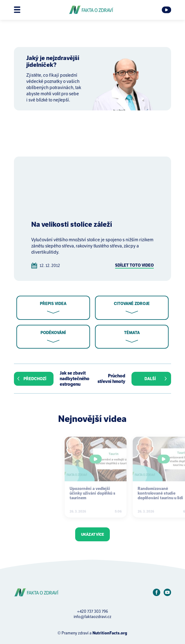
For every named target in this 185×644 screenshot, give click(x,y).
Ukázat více (92, 534)
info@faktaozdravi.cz (92, 617)
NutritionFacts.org (110, 633)
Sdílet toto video (134, 265)
